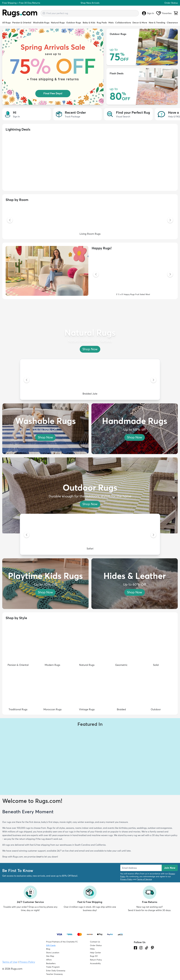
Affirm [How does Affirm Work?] (49, 960)
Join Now (170, 868)
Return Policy (96, 960)
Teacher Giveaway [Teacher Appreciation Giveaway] (54, 974)
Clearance (172, 23)
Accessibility (95, 963)
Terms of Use (10, 962)
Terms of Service (144, 879)
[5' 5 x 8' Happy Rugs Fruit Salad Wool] (133, 275)
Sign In (148, 13)
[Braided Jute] (90, 380)
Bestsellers (51, 963)
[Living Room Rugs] (90, 220)
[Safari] (90, 535)
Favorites (164, 13)
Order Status (171, 3)
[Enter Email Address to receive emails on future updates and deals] (141, 868)
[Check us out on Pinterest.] (152, 948)
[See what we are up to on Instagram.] (141, 948)
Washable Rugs (41, 23)
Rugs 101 (94, 956)
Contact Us (95, 942)
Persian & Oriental (22, 23)
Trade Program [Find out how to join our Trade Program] (53, 967)
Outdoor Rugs (74, 23)
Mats (111, 23)
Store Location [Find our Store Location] (53, 953)
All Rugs (6, 23)
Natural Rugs (58, 23)
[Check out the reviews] (144, 964)
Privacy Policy (126, 879)
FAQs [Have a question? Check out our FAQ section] (92, 949)
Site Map (50, 956)
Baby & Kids (89, 23)
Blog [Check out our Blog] (48, 949)
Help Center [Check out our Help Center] (95, 953)
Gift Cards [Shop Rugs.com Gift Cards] (51, 945)
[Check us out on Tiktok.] (147, 948)
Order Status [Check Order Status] (96, 945)
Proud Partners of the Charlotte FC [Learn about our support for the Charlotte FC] (62, 942)
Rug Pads (102, 23)
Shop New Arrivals (90, 3)
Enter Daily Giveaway (56, 971)
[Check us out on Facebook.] (135, 948)
